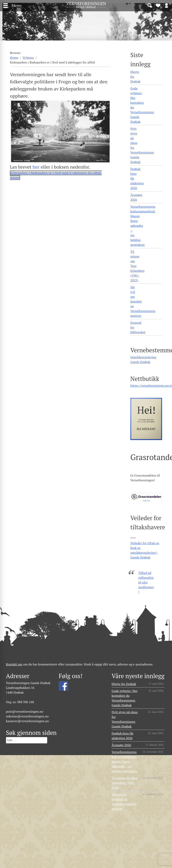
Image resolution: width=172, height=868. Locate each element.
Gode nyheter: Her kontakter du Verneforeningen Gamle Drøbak (142, 105)
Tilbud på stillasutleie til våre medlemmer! (146, 582)
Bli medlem (158, 5)
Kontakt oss (14, 664)
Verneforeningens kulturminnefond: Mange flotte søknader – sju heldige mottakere (143, 226)
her (36, 167)
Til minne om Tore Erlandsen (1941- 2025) (137, 266)
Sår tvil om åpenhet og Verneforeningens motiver (143, 301)
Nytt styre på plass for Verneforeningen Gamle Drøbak (142, 145)
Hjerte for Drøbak (135, 77)
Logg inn (166, 5)
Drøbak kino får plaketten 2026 (137, 178)
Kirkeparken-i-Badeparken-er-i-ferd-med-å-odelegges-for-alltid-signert (56, 175)
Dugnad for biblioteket (138, 327)
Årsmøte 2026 (136, 197)
